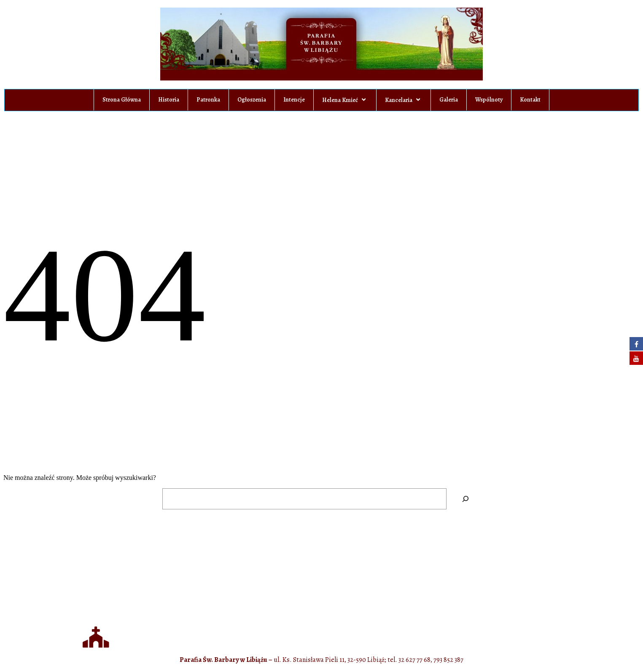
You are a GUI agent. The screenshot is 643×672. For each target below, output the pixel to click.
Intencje (294, 100)
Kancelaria (404, 100)
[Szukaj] (466, 499)
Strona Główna (122, 100)
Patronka (208, 100)
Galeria (449, 100)
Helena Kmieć (345, 100)
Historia (169, 100)
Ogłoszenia (252, 100)
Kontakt (530, 100)
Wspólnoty (489, 100)
